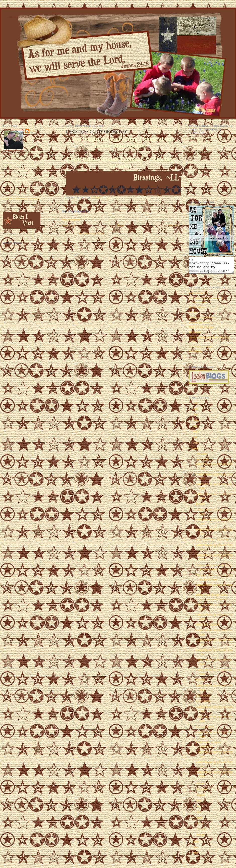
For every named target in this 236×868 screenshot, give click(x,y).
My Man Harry (197, 310)
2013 (196, 429)
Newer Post (68, 225)
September (203, 792)
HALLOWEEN (204, 730)
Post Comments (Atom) (91, 233)
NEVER (200, 683)
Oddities (193, 315)
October (201, 786)
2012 (196, 434)
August (201, 798)
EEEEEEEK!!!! (198, 296)
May (199, 815)
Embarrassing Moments (202, 320)
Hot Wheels (195, 354)
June (199, 809)
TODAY (200, 507)
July (199, 803)
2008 (196, 844)
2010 (196, 446)
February (202, 832)
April (200, 820)
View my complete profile (21, 198)
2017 (196, 412)
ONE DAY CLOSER (208, 627)
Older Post (173, 225)
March (200, 826)
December (202, 456)
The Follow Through (200, 349)
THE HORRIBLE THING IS (212, 542)
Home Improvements (201, 325)
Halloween (195, 335)
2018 (196, 406)
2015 (196, 418)
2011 (196, 440)
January (201, 837)
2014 (196, 423)
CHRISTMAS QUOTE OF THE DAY (97, 132)
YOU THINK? (204, 704)
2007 (196, 850)
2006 (196, 856)
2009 (196, 451)
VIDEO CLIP (203, 698)
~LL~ (33, 131)
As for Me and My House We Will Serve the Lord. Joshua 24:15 (36, 17)
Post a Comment (71, 219)
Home (121, 225)
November (203, 462)
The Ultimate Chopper (201, 330)
